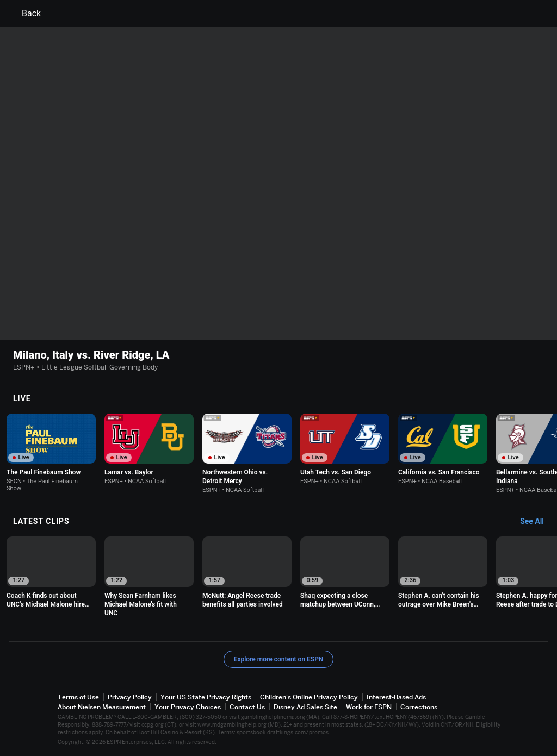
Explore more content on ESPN (279, 659)
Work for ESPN (369, 707)
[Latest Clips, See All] (537, 522)
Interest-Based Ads (396, 697)
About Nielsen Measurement (102, 707)
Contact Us (247, 707)
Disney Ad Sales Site (305, 707)
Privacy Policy (130, 697)
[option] (51, 453)
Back (25, 14)
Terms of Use (78, 697)
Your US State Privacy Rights (206, 697)
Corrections (419, 707)
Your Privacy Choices (188, 707)
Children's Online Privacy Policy (309, 697)
